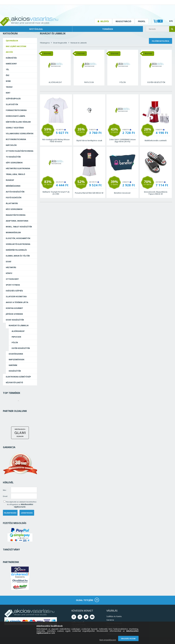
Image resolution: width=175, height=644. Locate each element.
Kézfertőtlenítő (14, 383)
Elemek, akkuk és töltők (18, 256)
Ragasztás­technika (16, 215)
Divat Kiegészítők (15, 320)
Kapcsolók (11, 145)
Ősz (8, 75)
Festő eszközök (14, 198)
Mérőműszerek (13, 186)
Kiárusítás (11, 58)
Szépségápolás (13, 99)
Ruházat (10, 180)
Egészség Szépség (14, 291)
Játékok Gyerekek (14, 314)
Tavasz (9, 87)
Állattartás (12, 203)
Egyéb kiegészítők (21, 348)
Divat (9, 262)
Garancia (110, 620)
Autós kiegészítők (15, 192)
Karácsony (11, 64)
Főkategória (45, 43)
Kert (8, 93)
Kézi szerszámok (14, 209)
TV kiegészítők (13, 157)
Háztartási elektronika (18, 168)
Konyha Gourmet (14, 308)
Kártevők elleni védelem (18, 122)
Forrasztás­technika (16, 110)
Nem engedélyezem (108, 640)
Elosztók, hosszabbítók (18, 238)
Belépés (105, 21)
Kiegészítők (15, 371)
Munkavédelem (13, 232)
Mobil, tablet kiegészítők (19, 227)
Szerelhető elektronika (18, 244)
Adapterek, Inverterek (17, 221)
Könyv (9, 273)
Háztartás (11, 267)
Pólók (15, 343)
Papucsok (16, 337)
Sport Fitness (13, 285)
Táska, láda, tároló (15, 174)
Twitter (86, 617)
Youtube (92, 617)
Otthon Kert (12, 279)
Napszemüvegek (17, 360)
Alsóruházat (18, 331)
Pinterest (80, 617)
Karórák (13, 365)
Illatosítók (12, 104)
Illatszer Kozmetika (16, 297)
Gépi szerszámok (14, 163)
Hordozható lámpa (15, 116)
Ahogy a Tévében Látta (17, 302)
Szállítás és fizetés (114, 616)
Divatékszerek (16, 354)
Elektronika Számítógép (18, 377)
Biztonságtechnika (16, 139)
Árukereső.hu (20, 577)
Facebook (74, 617)
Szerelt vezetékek (15, 128)
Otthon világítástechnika (20, 151)
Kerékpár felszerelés (16, 250)
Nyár (8, 81)
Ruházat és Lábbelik (19, 325)
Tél (7, 69)
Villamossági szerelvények (20, 134)
